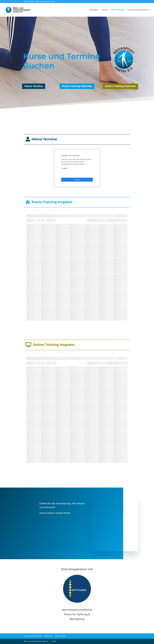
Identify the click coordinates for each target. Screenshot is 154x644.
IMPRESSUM (49, 636)
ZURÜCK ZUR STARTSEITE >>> (139, 10)
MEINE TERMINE (60, 636)
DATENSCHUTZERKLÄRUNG (33, 636)
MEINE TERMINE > (118, 10)
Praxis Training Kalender (77, 86)
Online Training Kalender (120, 86)
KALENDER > (94, 10)
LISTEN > (105, 10)
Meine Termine (34, 86)
